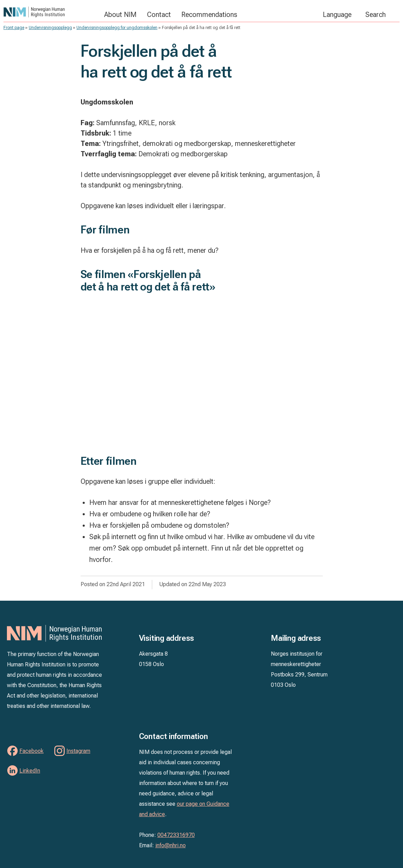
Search (375, 15)
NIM (50, 12)
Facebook (31, 751)
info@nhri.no (171, 845)
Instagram (78, 751)
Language (337, 15)
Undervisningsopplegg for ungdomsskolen (117, 28)
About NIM (120, 15)
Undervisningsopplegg (50, 28)
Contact (159, 15)
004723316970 (176, 835)
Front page (14, 28)
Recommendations (209, 15)
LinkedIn (30, 771)
